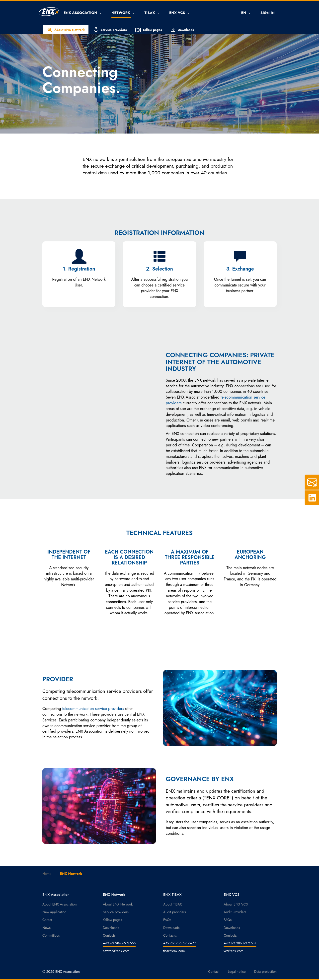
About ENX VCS (236, 904)
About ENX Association (60, 904)
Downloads (182, 30)
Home (47, 874)
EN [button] (246, 13)
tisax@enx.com (174, 951)
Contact (214, 972)
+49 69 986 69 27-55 (119, 943)
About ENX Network (66, 30)
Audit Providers (235, 912)
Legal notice (237, 972)
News (46, 928)
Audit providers (175, 912)
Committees (51, 935)
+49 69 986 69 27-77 (180, 943)
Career (47, 920)
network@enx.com (116, 951)
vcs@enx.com (234, 951)
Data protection (265, 972)
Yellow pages (149, 30)
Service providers (110, 30)
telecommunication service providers (93, 709)
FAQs (167, 920)
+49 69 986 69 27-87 (240, 943)
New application (54, 912)
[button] (82, 13)
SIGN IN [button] (268, 13)
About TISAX (172, 904)
